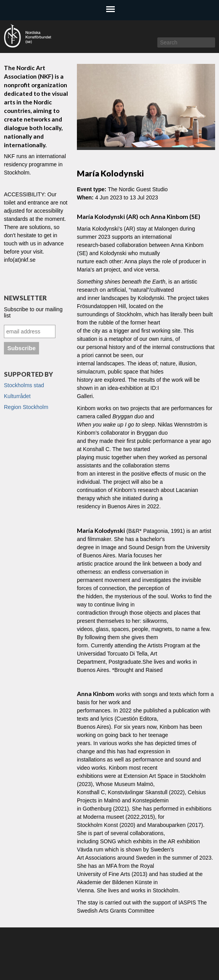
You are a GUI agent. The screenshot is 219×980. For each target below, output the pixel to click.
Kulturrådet (17, 396)
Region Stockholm (26, 407)
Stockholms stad (24, 385)
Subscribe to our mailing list (33, 312)
